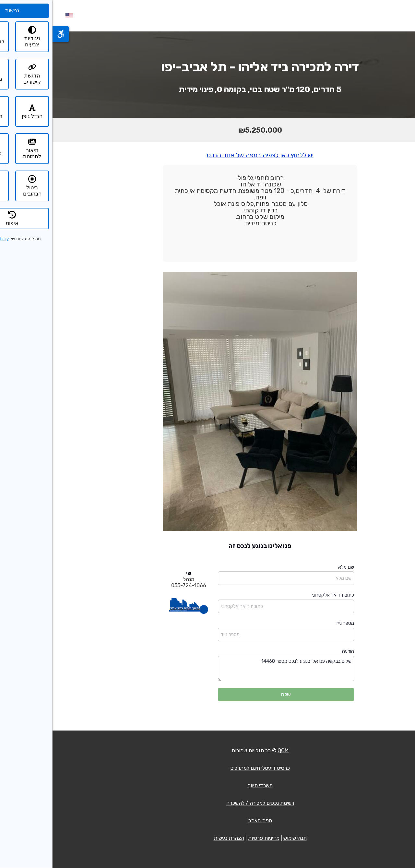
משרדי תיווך (208, 785)
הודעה (296, 651)
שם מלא (294, 567)
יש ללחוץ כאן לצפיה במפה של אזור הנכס (208, 155)
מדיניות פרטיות (211, 838)
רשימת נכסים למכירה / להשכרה (208, 803)
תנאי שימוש (243, 838)
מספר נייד (292, 623)
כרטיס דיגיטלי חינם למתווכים (207, 768)
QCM (231, 750)
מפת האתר (208, 820)
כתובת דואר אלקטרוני (280, 595)
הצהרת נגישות (176, 838)
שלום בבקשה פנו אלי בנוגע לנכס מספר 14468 (233, 669)
